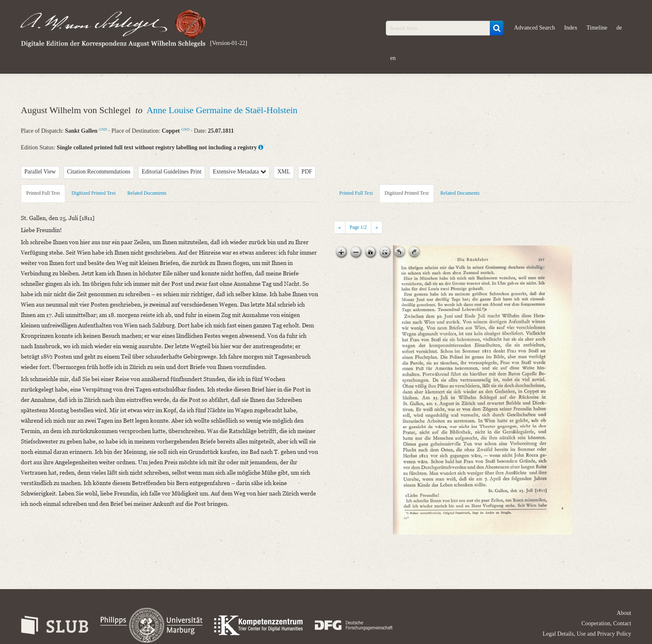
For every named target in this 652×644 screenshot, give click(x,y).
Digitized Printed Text (94, 193)
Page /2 (358, 227)
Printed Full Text (43, 193)
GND (103, 129)
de (619, 28)
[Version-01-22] (228, 43)
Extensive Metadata (240, 172)
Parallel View (40, 172)
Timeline (597, 28)
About (624, 613)
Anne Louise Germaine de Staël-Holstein (222, 110)
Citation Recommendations (99, 172)
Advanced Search (534, 28)
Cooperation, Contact (606, 623)
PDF (307, 172)
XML (284, 172)
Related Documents (147, 193)
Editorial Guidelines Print (172, 172)
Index (571, 28)
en (393, 58)
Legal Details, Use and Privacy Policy (587, 634)
